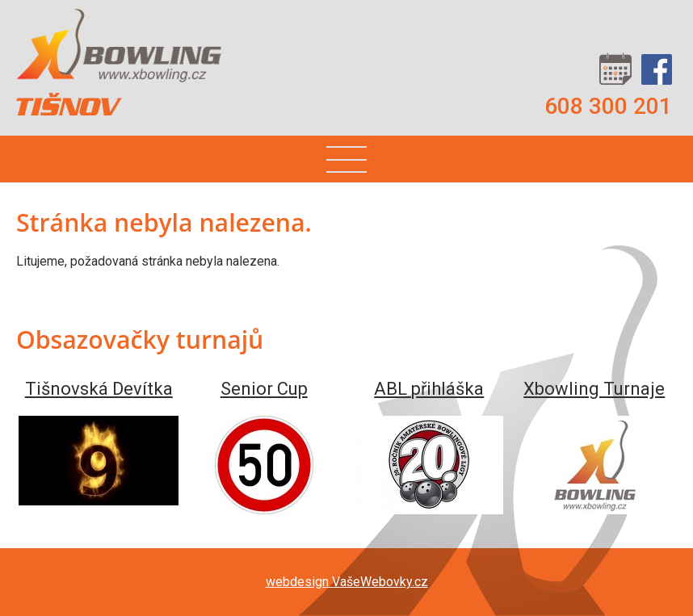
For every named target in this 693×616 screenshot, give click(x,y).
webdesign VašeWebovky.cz (347, 582)
